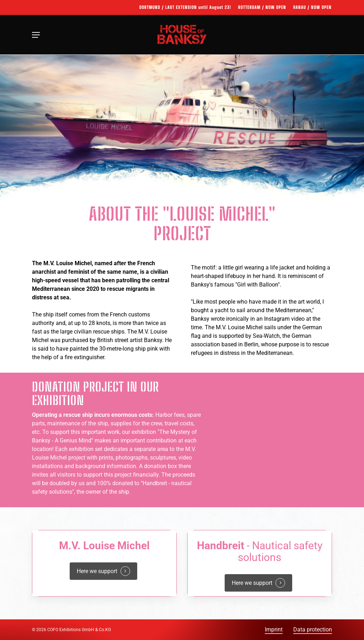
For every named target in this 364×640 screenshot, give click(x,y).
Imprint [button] (274, 629)
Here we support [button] (97, 571)
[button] (36, 35)
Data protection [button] (313, 629)
